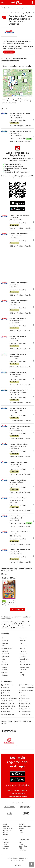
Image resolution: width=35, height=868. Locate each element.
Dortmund (5, 654)
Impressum (23, 850)
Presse (21, 844)
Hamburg (5, 641)
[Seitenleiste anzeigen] (32, 864)
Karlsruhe (22, 651)
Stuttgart (4, 651)
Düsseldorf (5, 657)
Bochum (4, 675)
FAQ (20, 830)
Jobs (21, 842)
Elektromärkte (7, 701)
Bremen (4, 662)
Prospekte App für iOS (18, 793)
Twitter (5, 844)
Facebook (6, 842)
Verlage (22, 828)
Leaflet (15, 96)
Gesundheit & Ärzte (8, 706)
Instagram (6, 846)
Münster (22, 649)
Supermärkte (24, 706)
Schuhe (22, 696)
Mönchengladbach (25, 664)
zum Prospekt (9, 52)
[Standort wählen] (33, 2)
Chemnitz (22, 670)
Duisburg (5, 672)
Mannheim (23, 646)
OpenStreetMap (22, 96)
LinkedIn (5, 848)
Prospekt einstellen (25, 826)
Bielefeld (22, 641)
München (5, 643)
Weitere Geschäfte (25, 714)
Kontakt (22, 832)
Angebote (6, 832)
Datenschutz (23, 846)
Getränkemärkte (7, 709)
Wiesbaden (23, 654)
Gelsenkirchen (24, 659)
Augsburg (22, 657)
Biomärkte (5, 693)
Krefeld (22, 675)
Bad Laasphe (5, 13)
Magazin (5, 834)
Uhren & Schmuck (25, 709)
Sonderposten (24, 698)
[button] (30, 71)
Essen (4, 659)
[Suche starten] (4, 8)
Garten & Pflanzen (8, 704)
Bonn (21, 643)
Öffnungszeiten (7, 828)
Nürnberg (5, 670)
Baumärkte (6, 690)
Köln (3, 646)
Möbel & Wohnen (8, 714)
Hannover (5, 664)
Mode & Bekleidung (26, 685)
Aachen (22, 662)
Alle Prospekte (18, 610)
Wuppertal (23, 638)
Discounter (6, 696)
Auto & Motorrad (8, 685)
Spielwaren (23, 701)
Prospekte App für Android (17, 790)
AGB (20, 848)
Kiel (21, 672)
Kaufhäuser (6, 712)
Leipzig (4, 667)
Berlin (20, 3)
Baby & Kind (6, 688)
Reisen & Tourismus (26, 690)
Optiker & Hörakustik (26, 688)
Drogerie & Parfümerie (9, 698)
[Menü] (2, 2)
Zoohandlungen (25, 712)
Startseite (6, 826)
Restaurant (23, 693)
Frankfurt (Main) (7, 649)
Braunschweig (24, 667)
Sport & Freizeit (25, 704)
